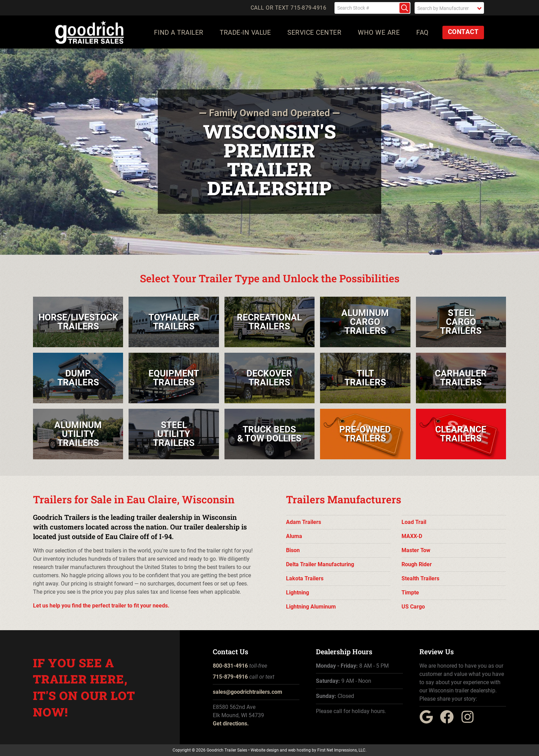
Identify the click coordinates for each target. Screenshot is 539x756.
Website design (265, 750)
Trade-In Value (246, 32)
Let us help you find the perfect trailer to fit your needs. (101, 606)
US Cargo (413, 607)
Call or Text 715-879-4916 (289, 8)
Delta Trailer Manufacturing (320, 564)
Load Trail (414, 522)
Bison (293, 550)
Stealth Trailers (420, 578)
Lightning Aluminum (311, 607)
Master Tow (416, 550)
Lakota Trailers (305, 578)
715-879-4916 (230, 677)
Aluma (294, 536)
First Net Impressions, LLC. (342, 750)
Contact (463, 32)
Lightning (298, 593)
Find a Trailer (179, 32)
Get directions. (231, 724)
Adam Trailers (304, 522)
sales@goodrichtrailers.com (247, 692)
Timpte (410, 593)
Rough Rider (417, 564)
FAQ (423, 32)
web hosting (299, 750)
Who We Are (379, 32)
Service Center (315, 32)
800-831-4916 (230, 666)
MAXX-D (412, 536)
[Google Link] (429, 722)
